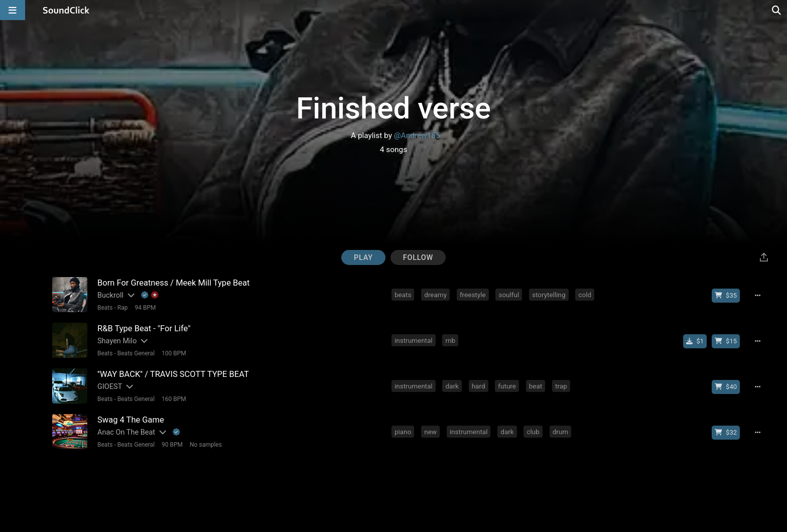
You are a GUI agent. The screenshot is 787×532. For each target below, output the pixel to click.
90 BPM (172, 445)
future (507, 386)
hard (479, 386)
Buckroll (110, 295)
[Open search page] (777, 10)
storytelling (549, 295)
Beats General (136, 353)
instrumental (414, 340)
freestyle (473, 295)
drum (560, 432)
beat (536, 386)
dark (452, 386)
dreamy (435, 295)
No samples (206, 445)
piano (403, 432)
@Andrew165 (417, 136)
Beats (105, 308)
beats (403, 295)
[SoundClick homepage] (66, 10)
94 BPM (145, 308)
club (533, 432)
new (430, 432)
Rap (123, 308)
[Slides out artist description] (130, 295)
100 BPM (174, 353)
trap (561, 386)
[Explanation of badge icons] (150, 295)
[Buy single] (695, 341)
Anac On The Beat (126, 432)
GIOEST (110, 387)
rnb (450, 340)
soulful (509, 295)
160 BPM (174, 399)
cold (585, 295)
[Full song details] (757, 296)
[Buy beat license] (726, 296)
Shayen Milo (117, 341)
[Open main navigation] (13, 10)
